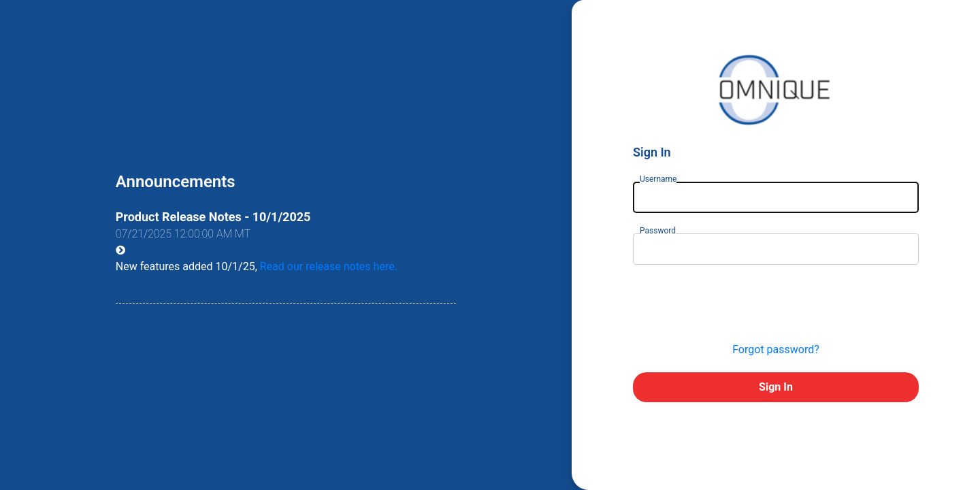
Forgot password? (776, 349)
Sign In (776, 387)
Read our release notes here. (329, 266)
